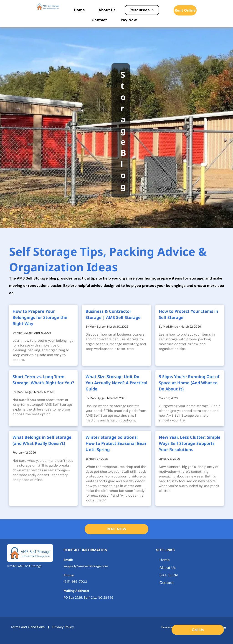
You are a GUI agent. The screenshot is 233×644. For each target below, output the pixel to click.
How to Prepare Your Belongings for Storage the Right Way (40, 317)
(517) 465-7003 (75, 582)
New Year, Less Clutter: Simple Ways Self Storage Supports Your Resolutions (190, 443)
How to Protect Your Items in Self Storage (189, 314)
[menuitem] (82, 10)
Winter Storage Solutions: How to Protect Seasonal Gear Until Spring (116, 443)
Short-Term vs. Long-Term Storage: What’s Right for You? (43, 380)
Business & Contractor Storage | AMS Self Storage (113, 314)
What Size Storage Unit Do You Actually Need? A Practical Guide (116, 383)
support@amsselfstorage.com (86, 566)
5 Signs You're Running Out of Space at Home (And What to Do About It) (189, 383)
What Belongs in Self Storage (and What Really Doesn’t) (42, 440)
